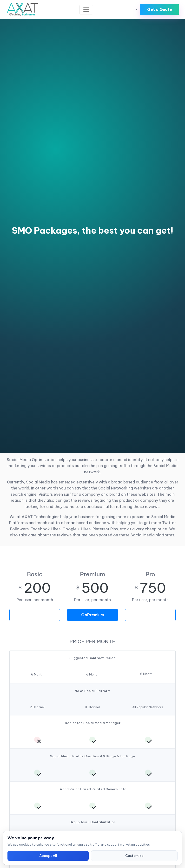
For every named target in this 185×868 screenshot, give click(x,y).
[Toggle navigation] (86, 10)
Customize (134, 856)
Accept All (48, 856)
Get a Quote (160, 9)
